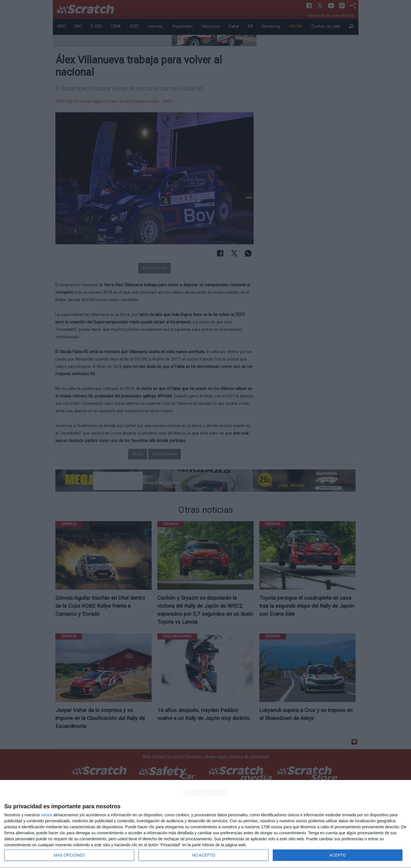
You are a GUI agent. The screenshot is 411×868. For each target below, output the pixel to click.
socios (47, 815)
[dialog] (205, 824)
